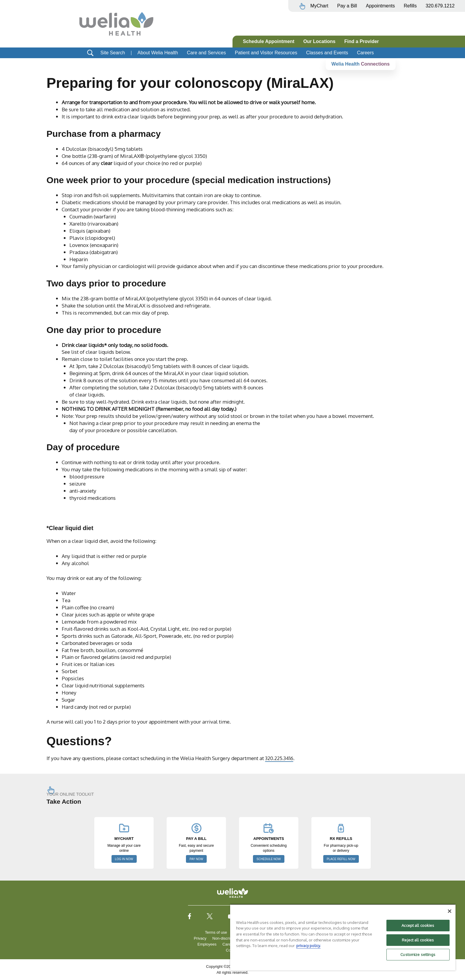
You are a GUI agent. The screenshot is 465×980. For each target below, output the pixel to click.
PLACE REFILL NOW (341, 859)
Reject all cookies (418, 940)
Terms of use (216, 932)
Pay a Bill (347, 6)
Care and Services (206, 53)
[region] (343, 937)
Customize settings (418, 954)
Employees (207, 944)
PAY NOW (196, 859)
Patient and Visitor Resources (266, 53)
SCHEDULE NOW (269, 859)
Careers (366, 53)
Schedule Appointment (269, 41)
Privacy (200, 938)
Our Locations (319, 41)
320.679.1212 (440, 6)
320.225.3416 (280, 758)
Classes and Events (327, 53)
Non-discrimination (228, 938)
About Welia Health (158, 53)
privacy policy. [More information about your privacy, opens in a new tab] (308, 946)
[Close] (450, 911)
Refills (410, 6)
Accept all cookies (418, 925)
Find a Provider (362, 41)
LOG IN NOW (124, 859)
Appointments (380, 6)
